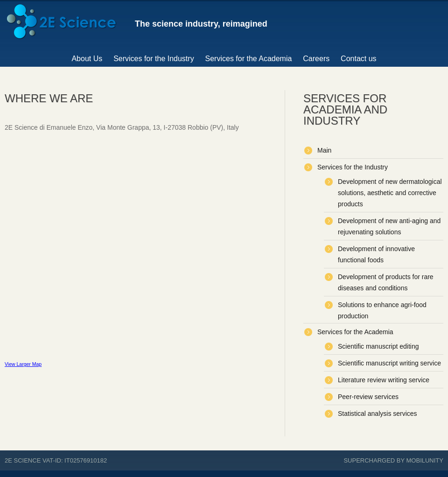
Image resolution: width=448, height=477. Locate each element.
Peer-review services (368, 397)
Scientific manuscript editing (378, 346)
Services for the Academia (249, 59)
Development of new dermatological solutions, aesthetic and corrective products (390, 193)
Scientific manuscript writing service (389, 363)
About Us (87, 59)
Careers (316, 59)
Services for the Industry (154, 59)
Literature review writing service (384, 380)
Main (324, 150)
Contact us (358, 59)
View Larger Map (23, 364)
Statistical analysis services (378, 414)
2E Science (23, 460)
